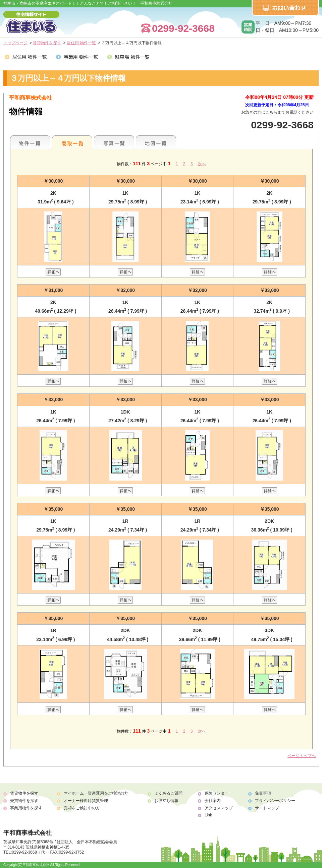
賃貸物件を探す (47, 43)
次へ (202, 164)
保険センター (217, 793)
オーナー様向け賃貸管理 (86, 801)
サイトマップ (267, 808)
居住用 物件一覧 (81, 43)
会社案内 (213, 801)
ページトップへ (302, 756)
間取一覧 (72, 142)
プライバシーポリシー (275, 801)
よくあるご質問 (168, 793)
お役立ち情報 (166, 801)
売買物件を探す (24, 801)
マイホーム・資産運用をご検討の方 (96, 793)
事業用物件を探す (26, 808)
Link (208, 815)
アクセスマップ (219, 808)
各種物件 (30, 142)
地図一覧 (156, 142)
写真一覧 (114, 142)
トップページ (15, 43)
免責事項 (263, 793)
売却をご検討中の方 (82, 808)
